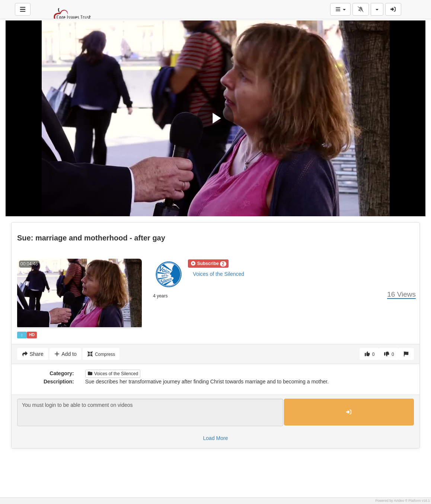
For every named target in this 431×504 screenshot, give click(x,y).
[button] (208, 264)
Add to (65, 354)
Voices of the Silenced (218, 274)
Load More (216, 438)
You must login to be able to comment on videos (150, 412)
